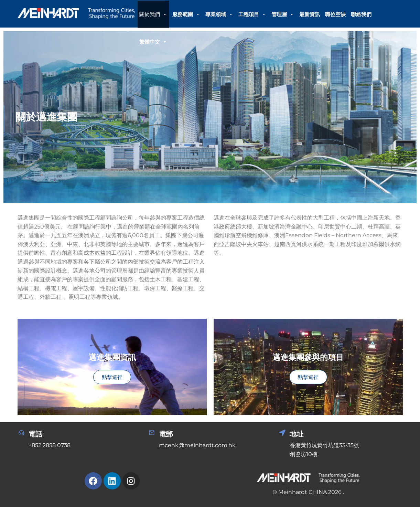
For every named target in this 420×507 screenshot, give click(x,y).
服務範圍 (186, 14)
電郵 (166, 434)
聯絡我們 (361, 14)
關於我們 (153, 14)
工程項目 (252, 14)
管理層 (283, 14)
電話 (35, 434)
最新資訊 (310, 14)
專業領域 (219, 14)
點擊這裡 (112, 377)
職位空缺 (335, 14)
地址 (297, 434)
